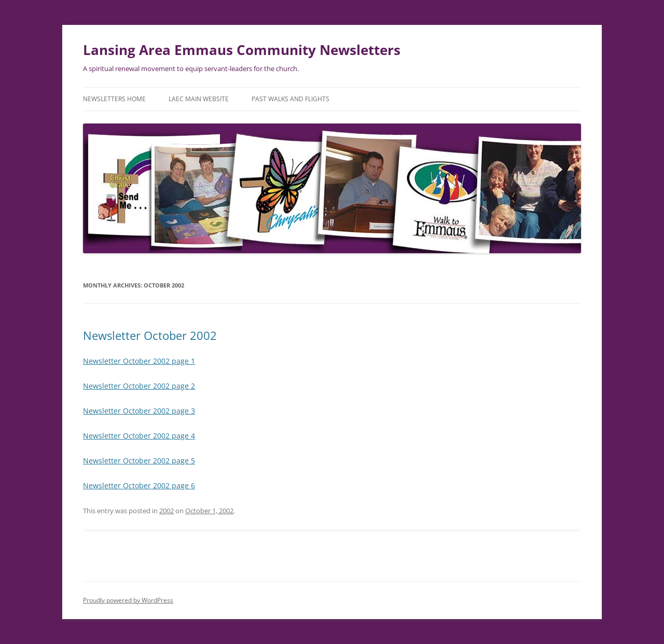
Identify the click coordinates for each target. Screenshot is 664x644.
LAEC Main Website (199, 99)
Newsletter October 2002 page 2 (139, 386)
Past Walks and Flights (290, 99)
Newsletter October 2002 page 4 (139, 436)
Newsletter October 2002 (150, 335)
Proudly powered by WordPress (128, 600)
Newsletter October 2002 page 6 (139, 485)
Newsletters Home (114, 99)
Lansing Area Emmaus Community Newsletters (242, 50)
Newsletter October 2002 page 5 (139, 461)
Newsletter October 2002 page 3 (139, 411)
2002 (167, 511)
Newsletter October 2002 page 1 (139, 361)
